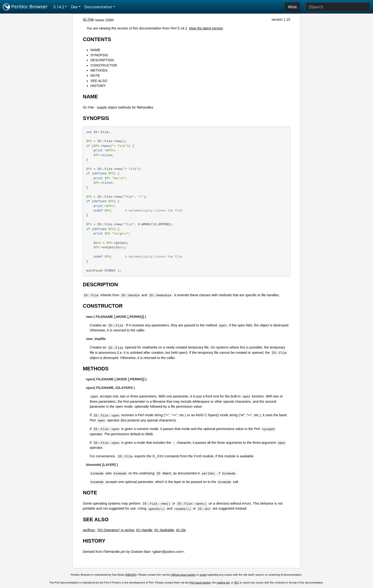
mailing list (223, 583)
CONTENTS (97, 39)
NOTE (95, 76)
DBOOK (131, 575)
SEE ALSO (99, 81)
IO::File (88, 19)
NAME (95, 50)
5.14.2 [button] (59, 7)
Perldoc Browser (25, 7)
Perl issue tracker (200, 583)
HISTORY (98, 86)
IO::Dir (181, 530)
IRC (236, 583)
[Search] (338, 7)
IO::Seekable (164, 530)
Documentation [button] (98, 7)
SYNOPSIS (99, 55)
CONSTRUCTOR (104, 65)
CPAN (109, 20)
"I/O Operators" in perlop (115, 530)
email (203, 575)
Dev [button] (74, 7)
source (100, 20)
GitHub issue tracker (183, 575)
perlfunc (89, 530)
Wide (292, 7)
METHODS (99, 70)
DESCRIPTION (102, 60)
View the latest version (206, 28)
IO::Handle (144, 530)
